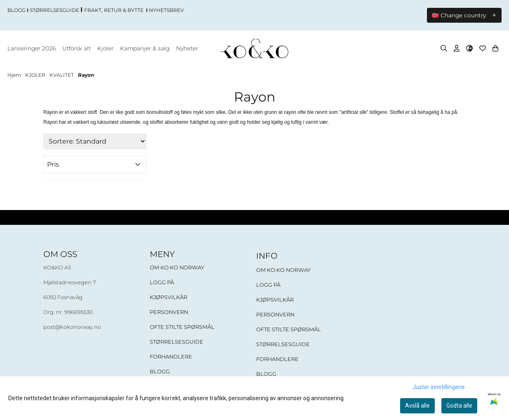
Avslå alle (417, 406)
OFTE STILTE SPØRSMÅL (182, 327)
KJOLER (36, 75)
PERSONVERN (169, 313)
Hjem (15, 75)
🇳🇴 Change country (459, 16)
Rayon (86, 75)
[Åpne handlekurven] (495, 49)
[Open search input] (444, 49)
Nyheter (187, 49)
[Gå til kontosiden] (457, 49)
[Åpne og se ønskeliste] (483, 49)
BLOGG (160, 372)
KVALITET (62, 75)
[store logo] (254, 49)
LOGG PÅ (162, 283)
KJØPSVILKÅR (168, 298)
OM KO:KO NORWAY (177, 268)
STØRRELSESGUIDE (177, 342)
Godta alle (459, 406)
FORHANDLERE (171, 357)
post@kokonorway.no (72, 327)
